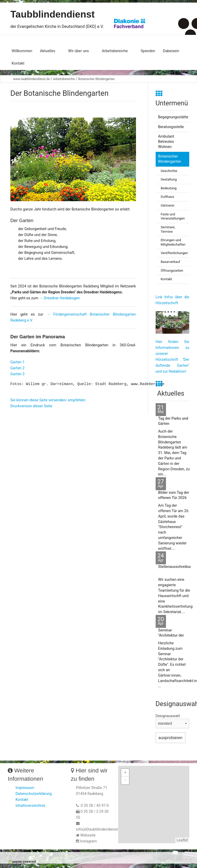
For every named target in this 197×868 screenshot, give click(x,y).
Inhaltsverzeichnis (30, 806)
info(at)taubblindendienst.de (99, 829)
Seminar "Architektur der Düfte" (171, 635)
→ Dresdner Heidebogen (59, 298)
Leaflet (182, 840)
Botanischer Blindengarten (96, 79)
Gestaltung (169, 179)
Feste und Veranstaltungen (173, 216)
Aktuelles (48, 51)
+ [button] (125, 773)
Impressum (25, 788)
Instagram (89, 841)
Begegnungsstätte (173, 117)
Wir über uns (79, 51)
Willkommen (22, 51)
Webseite (88, 835)
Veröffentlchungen (174, 253)
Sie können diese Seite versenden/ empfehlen (48, 400)
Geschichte (169, 171)
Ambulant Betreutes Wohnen (166, 142)
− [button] (125, 780)
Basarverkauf (171, 262)
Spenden (148, 51)
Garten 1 (17, 362)
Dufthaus (168, 197)
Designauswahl (168, 716)
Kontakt (18, 63)
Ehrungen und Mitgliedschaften (173, 242)
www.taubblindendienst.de (31, 79)
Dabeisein (171, 51)
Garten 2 (17, 368)
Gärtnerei (168, 205)
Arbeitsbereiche (115, 51)
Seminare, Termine (168, 229)
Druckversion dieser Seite (31, 406)
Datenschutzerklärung (34, 794)
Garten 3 (17, 374)
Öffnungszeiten (172, 271)
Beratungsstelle (171, 127)
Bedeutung (169, 188)
